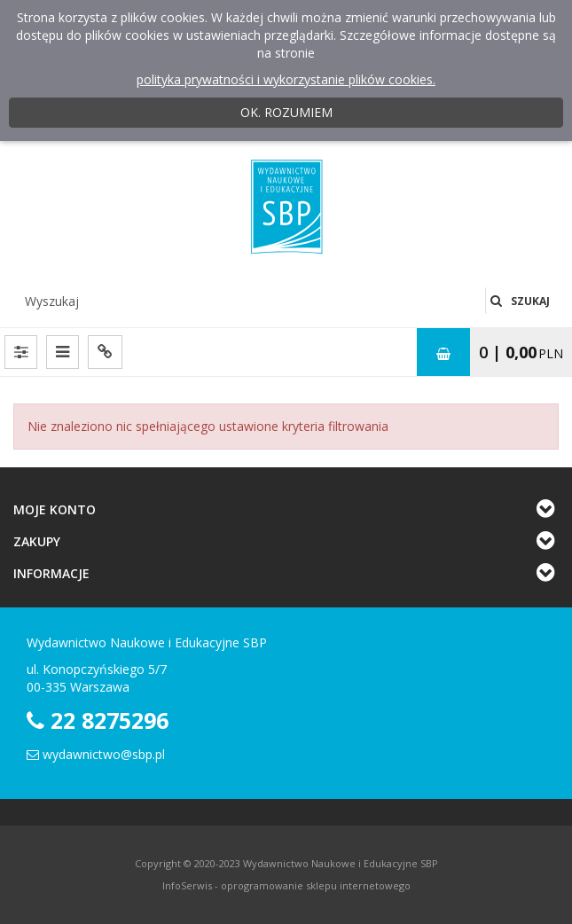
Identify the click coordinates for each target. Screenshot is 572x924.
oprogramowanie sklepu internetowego (316, 885)
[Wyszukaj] (249, 301)
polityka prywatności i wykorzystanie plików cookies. (286, 79)
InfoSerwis (187, 885)
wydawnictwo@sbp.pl (104, 754)
